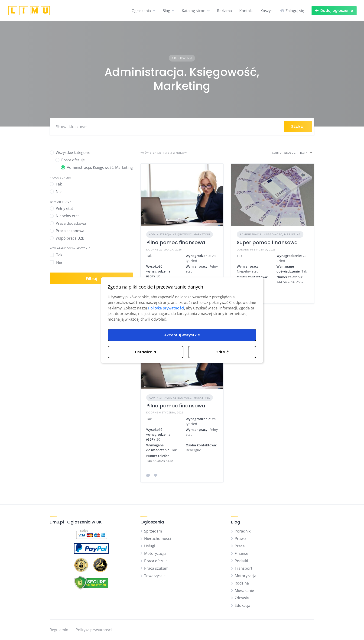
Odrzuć (222, 352)
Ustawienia (146, 352)
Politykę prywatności (166, 308)
